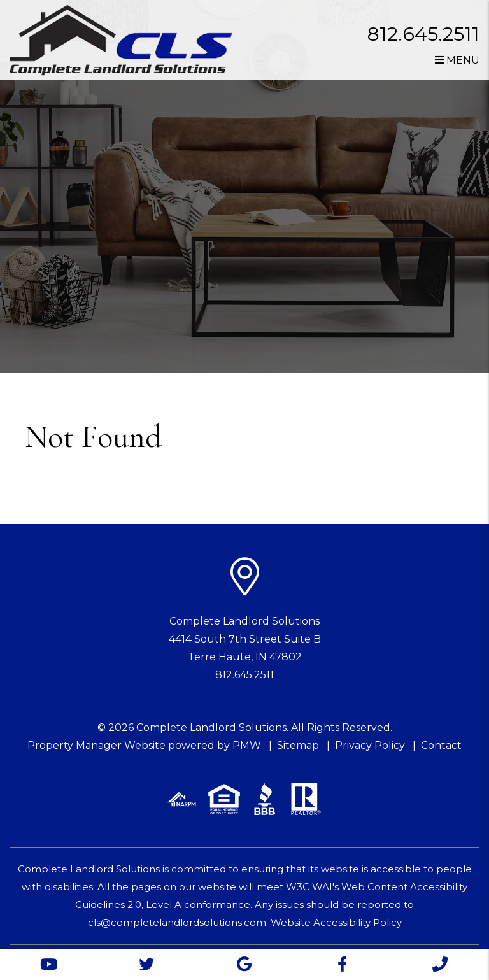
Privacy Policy (370, 745)
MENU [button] (457, 60)
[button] (49, 965)
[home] (121, 39)
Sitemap (298, 745)
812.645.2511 (423, 34)
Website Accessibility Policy (336, 922)
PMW (247, 745)
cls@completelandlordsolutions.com (177, 922)
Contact (441, 745)
